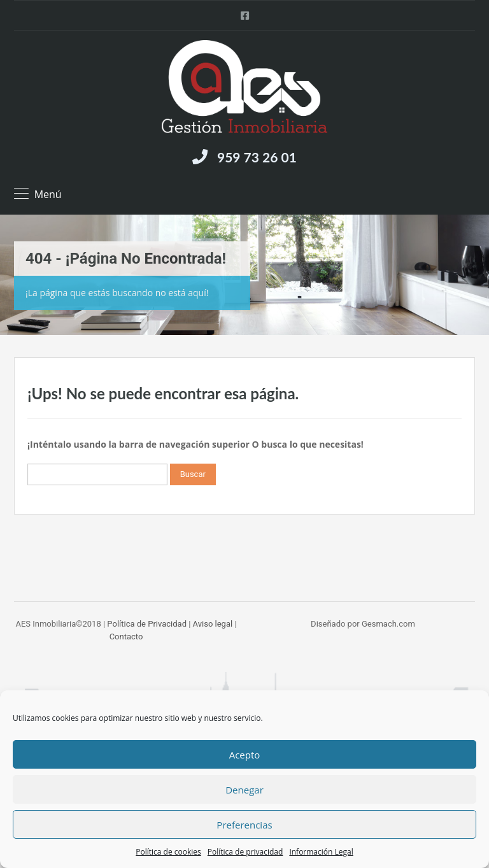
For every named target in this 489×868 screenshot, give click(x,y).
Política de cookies (168, 852)
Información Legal (321, 852)
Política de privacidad (245, 852)
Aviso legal (213, 624)
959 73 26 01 (257, 157)
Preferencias (244, 825)
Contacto (126, 637)
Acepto (245, 755)
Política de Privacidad (147, 624)
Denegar (244, 790)
